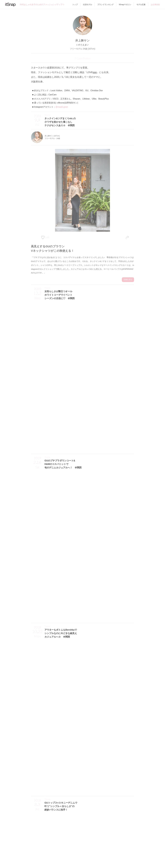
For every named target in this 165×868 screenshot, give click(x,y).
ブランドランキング (105, 5)
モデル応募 (141, 5)
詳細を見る (128, 279)
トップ (75, 5)
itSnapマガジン (125, 5)
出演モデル (88, 5)
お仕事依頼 (155, 5)
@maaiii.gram (62, 107)
